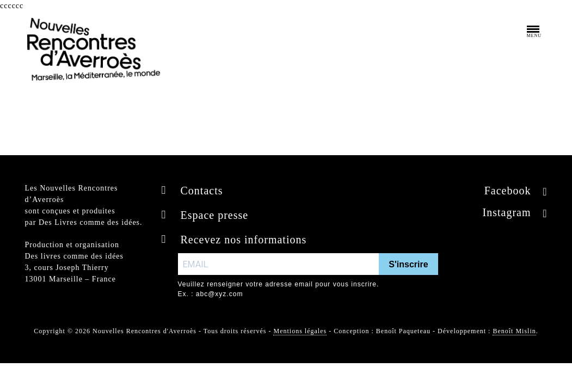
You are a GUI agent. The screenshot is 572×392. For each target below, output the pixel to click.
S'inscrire (408, 264)
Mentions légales (300, 331)
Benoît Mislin (514, 331)
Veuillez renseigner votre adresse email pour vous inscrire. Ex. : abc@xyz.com (279, 289)
